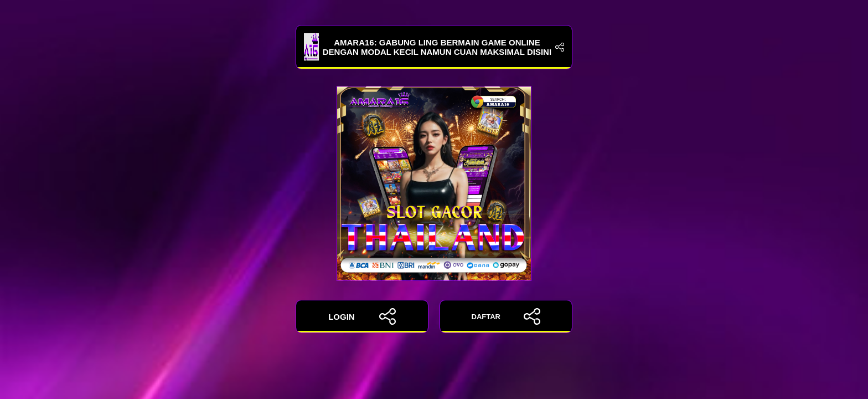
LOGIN (362, 316)
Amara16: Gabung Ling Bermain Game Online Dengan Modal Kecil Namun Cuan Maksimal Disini (434, 47)
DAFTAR (506, 316)
